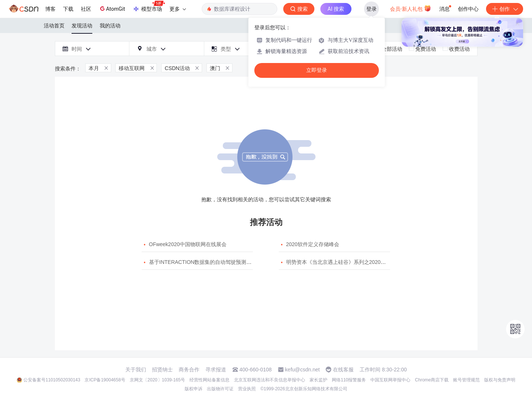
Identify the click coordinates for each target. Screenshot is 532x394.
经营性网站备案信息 (209, 380)
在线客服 (343, 370)
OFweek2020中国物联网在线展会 (188, 244)
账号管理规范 (466, 380)
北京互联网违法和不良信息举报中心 (270, 380)
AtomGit (112, 9)
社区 (86, 9)
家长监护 (318, 380)
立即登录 (317, 70)
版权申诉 (194, 389)
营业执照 (247, 389)
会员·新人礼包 (411, 8)
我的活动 (110, 26)
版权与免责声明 (500, 380)
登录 (371, 9)
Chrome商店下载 (432, 380)
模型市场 (149, 7)
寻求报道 (216, 370)
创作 (505, 9)
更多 (178, 9)
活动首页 (54, 26)
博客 (50, 9)
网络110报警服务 (349, 380)
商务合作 (189, 370)
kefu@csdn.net (303, 370)
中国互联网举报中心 (390, 380)
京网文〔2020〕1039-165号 (157, 380)
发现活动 (82, 26)
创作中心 (468, 9)
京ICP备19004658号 (105, 380)
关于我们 (136, 370)
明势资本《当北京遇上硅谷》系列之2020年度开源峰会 (349, 262)
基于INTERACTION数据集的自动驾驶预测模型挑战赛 (211, 262)
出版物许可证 (220, 389)
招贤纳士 (162, 370)
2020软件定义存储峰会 (313, 244)
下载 (68, 9)
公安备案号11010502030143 (52, 380)
